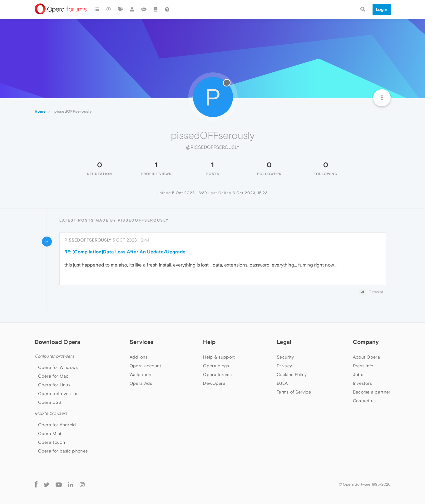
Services (141, 342)
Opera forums (217, 374)
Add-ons (139, 357)
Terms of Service (294, 392)
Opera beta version (58, 394)
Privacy (284, 366)
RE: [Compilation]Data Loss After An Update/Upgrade (125, 252)
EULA (282, 383)
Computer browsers (54, 356)
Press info (363, 366)
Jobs (358, 374)
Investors (363, 383)
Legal (284, 342)
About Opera (366, 357)
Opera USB (50, 402)
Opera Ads (141, 383)
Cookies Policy (292, 374)
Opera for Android (57, 425)
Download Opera (58, 342)
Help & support (219, 357)
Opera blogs (216, 366)
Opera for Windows (58, 367)
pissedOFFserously (88, 240)
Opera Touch (52, 442)
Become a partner (372, 392)
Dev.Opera (214, 383)
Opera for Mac (53, 376)
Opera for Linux (54, 385)
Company (366, 342)
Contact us (364, 401)
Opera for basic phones (63, 451)
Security (285, 357)
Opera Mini (50, 433)
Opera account (146, 366)
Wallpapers (141, 374)
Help (209, 342)
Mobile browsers (51, 413)
